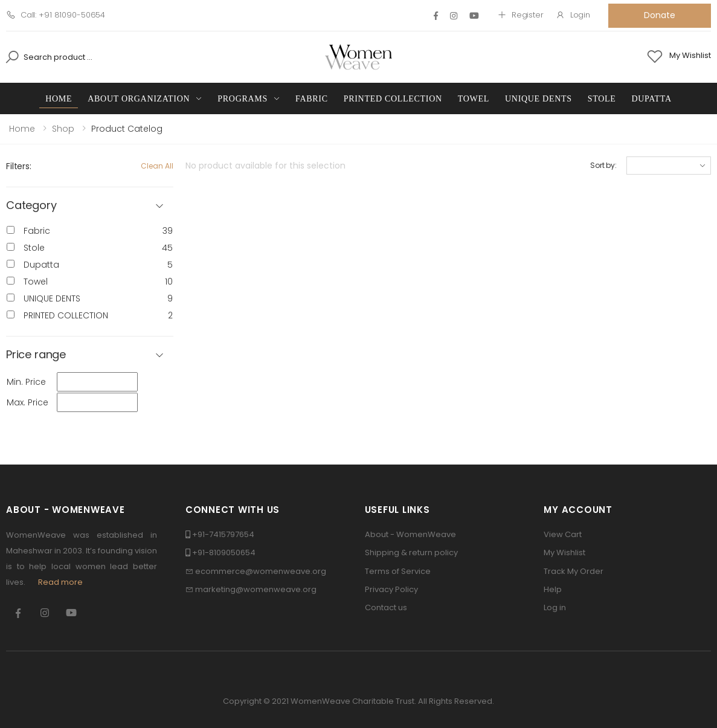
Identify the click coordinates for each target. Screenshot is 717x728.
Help (553, 589)
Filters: (19, 166)
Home (59, 99)
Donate (659, 15)
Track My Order (574, 571)
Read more (60, 582)
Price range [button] (36, 355)
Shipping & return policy (411, 552)
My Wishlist (564, 552)
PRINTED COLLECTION (393, 99)
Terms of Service (398, 571)
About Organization (139, 99)
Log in (555, 607)
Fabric (312, 99)
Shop (63, 129)
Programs (243, 99)
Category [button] (31, 206)
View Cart (563, 534)
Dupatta (652, 99)
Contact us (386, 607)
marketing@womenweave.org (256, 589)
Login (573, 15)
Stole (602, 99)
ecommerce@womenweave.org (261, 571)
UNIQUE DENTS (539, 99)
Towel (474, 99)
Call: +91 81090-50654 (56, 15)
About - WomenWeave (410, 534)
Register (520, 15)
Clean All (157, 166)
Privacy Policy (391, 589)
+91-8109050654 (224, 552)
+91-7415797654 (223, 534)
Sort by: (603, 165)
